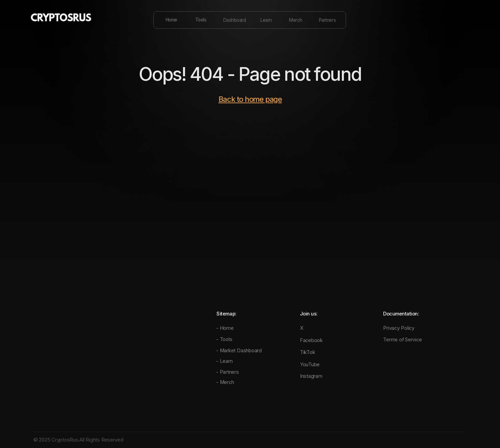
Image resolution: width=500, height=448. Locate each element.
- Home (225, 328)
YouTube (310, 365)
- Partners (228, 372)
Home (171, 20)
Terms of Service (402, 340)
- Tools (224, 339)
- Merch (225, 382)
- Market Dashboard (239, 351)
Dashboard (235, 20)
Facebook (311, 340)
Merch (296, 20)
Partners (327, 20)
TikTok (308, 352)
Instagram (311, 376)
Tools (201, 20)
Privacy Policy (399, 328)
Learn (266, 20)
